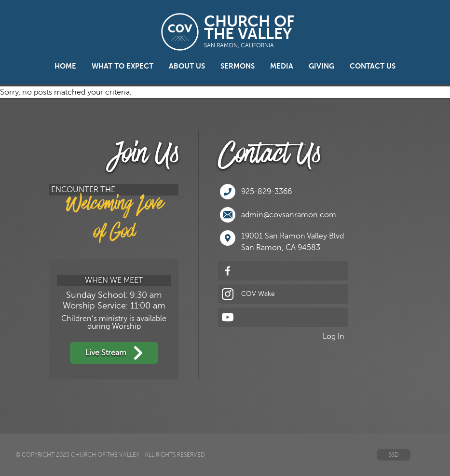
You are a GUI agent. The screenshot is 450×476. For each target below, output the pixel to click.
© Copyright (35, 455)
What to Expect (123, 66)
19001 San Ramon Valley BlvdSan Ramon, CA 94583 (282, 241)
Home (65, 66)
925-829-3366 (256, 192)
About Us (187, 66)
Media (282, 66)
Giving (321, 66)
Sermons (238, 66)
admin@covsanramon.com (278, 215)
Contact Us (373, 66)
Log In (334, 336)
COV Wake (248, 294)
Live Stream (114, 353)
